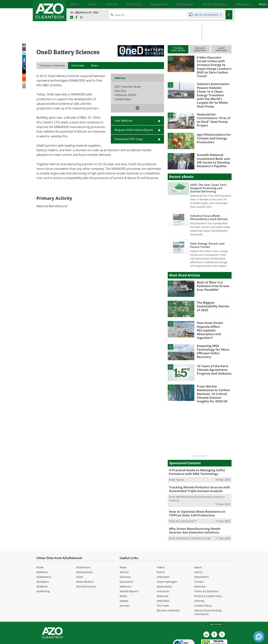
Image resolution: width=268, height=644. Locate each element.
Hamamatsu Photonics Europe (193, 518)
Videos (161, 547)
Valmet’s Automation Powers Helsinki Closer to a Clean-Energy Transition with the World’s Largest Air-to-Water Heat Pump (212, 86)
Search (198, 552)
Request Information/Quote (134, 130)
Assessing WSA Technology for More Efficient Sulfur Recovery (214, 334)
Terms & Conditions (206, 571)
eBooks (124, 581)
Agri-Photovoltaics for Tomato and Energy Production (212, 126)
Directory (125, 557)
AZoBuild (42, 566)
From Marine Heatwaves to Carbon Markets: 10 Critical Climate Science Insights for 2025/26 (214, 377)
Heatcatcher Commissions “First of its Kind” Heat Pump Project (214, 106)
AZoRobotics (44, 557)
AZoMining (43, 571)
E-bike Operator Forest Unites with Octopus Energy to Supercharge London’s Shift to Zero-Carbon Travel (213, 64)
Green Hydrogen (167, 561)
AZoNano (42, 552)
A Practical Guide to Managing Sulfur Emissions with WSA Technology (194, 455)
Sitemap (199, 581)
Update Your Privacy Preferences (64, 639)
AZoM (40, 547)
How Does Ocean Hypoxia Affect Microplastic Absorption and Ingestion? (214, 316)
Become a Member (168, 590)
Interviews (163, 557)
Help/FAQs (163, 581)
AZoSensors (83, 547)
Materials (163, 576)
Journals (125, 585)
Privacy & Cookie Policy (208, 576)
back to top (217, 604)
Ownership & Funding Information (208, 592)
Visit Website (123, 121)
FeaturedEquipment (200, 49)
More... (227, 4)
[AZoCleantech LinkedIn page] (72, 17)
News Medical (85, 561)
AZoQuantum (84, 552)
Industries (163, 571)
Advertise (200, 566)
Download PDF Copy (129, 139)
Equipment (126, 561)
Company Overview (52, 65)
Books (123, 576)
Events (161, 552)
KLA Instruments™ (186, 502)
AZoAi (80, 557)
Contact (199, 561)
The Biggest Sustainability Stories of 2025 (213, 294)
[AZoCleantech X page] (222, 614)
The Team (163, 585)
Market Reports (129, 571)
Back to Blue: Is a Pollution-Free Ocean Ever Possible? (211, 273)
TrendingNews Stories (178, 49)
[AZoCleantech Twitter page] (81, 17)
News (123, 547)
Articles (124, 552)
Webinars (126, 566)
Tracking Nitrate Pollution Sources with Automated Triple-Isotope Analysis (196, 471)
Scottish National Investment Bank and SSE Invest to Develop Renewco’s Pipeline (212, 148)
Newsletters (202, 557)
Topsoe (180, 462)
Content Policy (203, 585)
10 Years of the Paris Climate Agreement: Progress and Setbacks (212, 355)
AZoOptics (43, 561)
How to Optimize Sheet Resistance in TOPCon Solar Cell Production (195, 494)
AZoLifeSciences (86, 566)
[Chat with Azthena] (259, 637)
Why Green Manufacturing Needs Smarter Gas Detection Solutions (198, 511)
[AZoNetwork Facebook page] (76, 17)
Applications (164, 566)
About (198, 547)
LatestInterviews (221, 49)
